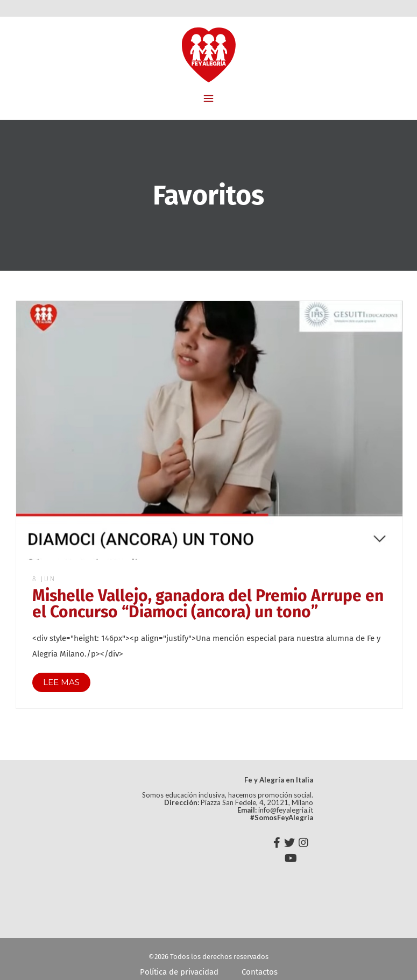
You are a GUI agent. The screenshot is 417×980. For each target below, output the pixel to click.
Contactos (260, 972)
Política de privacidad (179, 972)
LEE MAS (61, 682)
